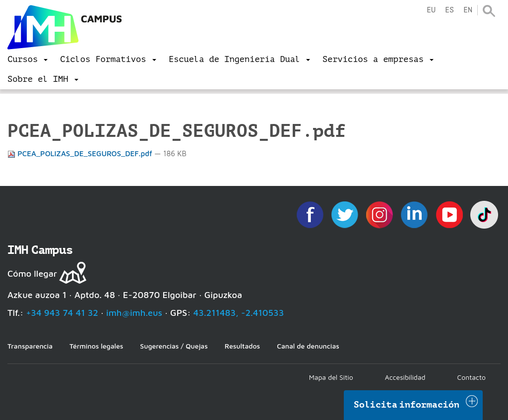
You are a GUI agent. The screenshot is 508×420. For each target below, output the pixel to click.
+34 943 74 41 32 (62, 313)
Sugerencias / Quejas (174, 346)
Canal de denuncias (308, 346)
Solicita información (407, 405)
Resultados (242, 346)
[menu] (28, 60)
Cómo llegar (32, 273)
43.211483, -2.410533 (239, 313)
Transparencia (30, 346)
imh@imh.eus (134, 313)
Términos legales (96, 346)
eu (431, 10)
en (468, 10)
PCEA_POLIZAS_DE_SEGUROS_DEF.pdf (81, 153)
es (449, 10)
